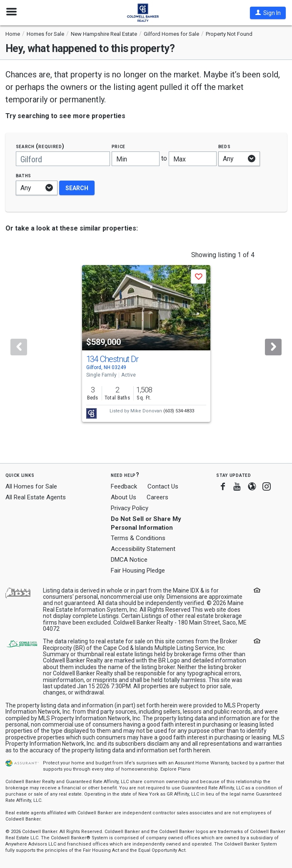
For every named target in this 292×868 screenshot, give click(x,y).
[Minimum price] (136, 159)
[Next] (273, 347)
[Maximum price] (193, 159)
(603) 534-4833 (179, 411)
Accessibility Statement (143, 549)
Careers (157, 497)
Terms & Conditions (138, 538)
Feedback (124, 487)
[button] (268, 13)
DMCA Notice (129, 560)
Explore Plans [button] (175, 769)
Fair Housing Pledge (138, 570)
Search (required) (40, 146)
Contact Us (163, 486)
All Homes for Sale (31, 486)
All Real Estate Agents (36, 497)
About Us (124, 497)
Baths (24, 175)
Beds (225, 146)
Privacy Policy (130, 508)
